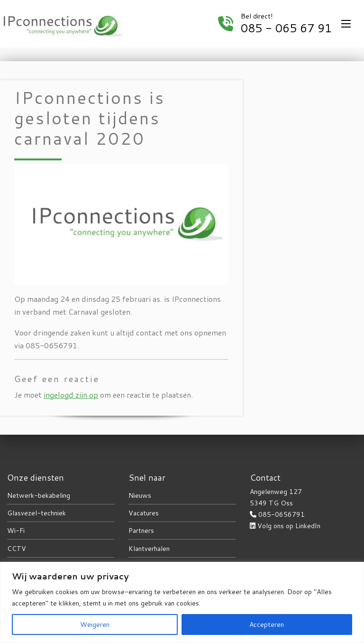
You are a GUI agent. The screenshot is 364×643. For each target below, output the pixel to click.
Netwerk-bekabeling (39, 495)
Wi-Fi (16, 531)
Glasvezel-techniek (36, 513)
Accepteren (267, 624)
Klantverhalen (149, 549)
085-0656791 (282, 514)
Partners (141, 531)
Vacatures (144, 513)
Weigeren (95, 624)
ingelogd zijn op (71, 395)
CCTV (17, 549)
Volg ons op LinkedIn (289, 526)
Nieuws (140, 495)
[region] (182, 602)
